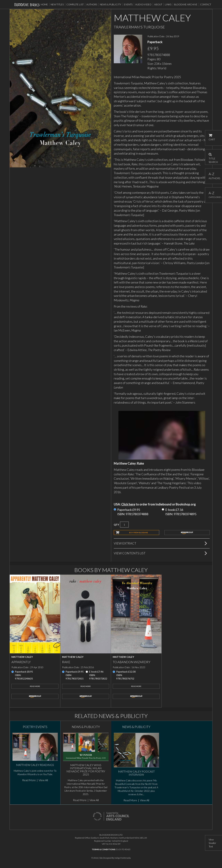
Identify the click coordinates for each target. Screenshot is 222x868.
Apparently (21, 662)
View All (43, 780)
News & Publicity (111, 5)
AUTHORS (214, 176)
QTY (116, 525)
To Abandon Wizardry (132, 662)
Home (44, 5)
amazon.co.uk (187, 533)
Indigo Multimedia (123, 858)
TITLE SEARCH (213, 157)
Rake (66, 662)
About (158, 5)
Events (128, 5)
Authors (92, 5)
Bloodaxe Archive (186, 5)
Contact (206, 5)
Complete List (75, 5)
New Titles (57, 5)
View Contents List (130, 553)
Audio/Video (143, 5)
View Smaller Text (212, 843)
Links (168, 5)
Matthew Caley (22, 657)
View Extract (125, 543)
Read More (35, 686)
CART (212, 137)
